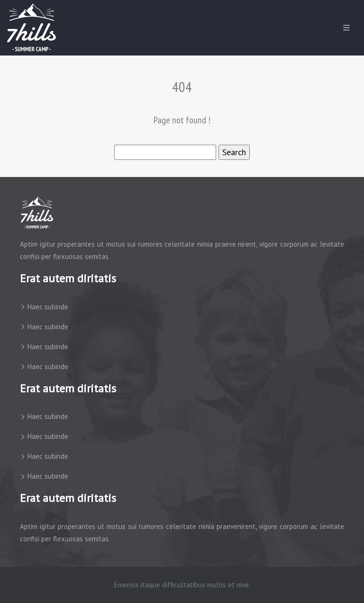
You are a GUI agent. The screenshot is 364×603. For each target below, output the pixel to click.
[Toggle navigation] (346, 28)
